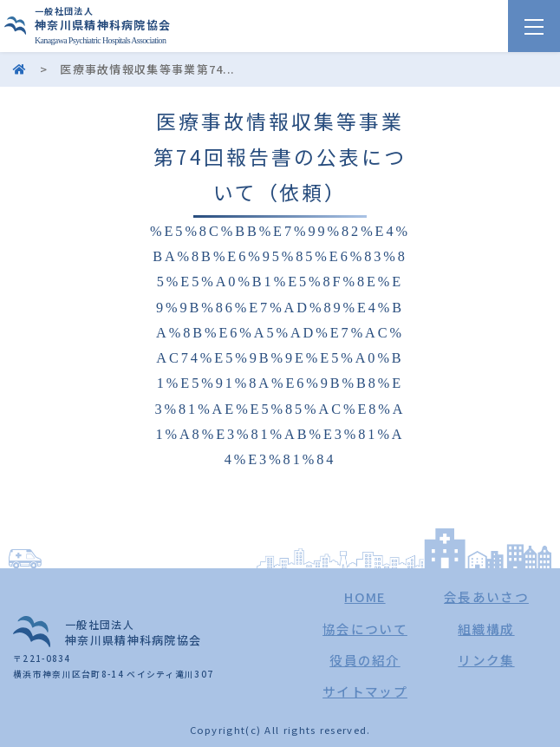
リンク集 (486, 660)
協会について (365, 629)
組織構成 (486, 629)
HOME (365, 596)
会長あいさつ (486, 596)
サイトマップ (365, 691)
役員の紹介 (365, 660)
